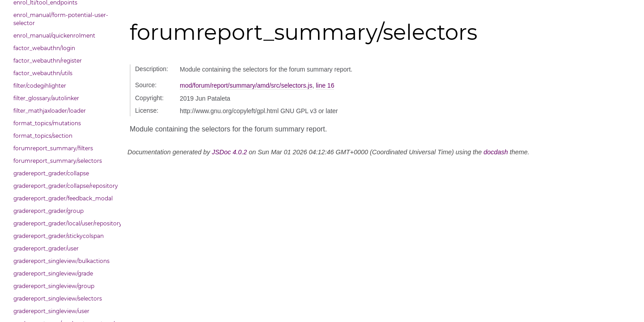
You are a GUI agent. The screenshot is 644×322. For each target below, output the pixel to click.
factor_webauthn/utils (43, 73)
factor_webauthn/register (48, 61)
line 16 (325, 85)
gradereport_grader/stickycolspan (59, 236)
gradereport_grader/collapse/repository (65, 186)
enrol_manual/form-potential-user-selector (61, 19)
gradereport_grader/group (49, 211)
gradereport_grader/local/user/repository (65, 223)
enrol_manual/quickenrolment (54, 36)
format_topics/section (43, 136)
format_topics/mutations (47, 123)
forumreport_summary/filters (53, 148)
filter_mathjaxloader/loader (50, 111)
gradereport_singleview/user (51, 311)
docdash (496, 152)
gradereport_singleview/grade (53, 273)
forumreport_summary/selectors (58, 161)
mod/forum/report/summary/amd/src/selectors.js (246, 85)
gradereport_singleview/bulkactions (61, 261)
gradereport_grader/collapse (51, 173)
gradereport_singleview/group (54, 286)
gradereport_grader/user (46, 248)
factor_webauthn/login (44, 48)
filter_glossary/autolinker (46, 98)
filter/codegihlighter (40, 86)
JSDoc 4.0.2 (229, 152)
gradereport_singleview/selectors (58, 299)
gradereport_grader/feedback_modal (63, 198)
